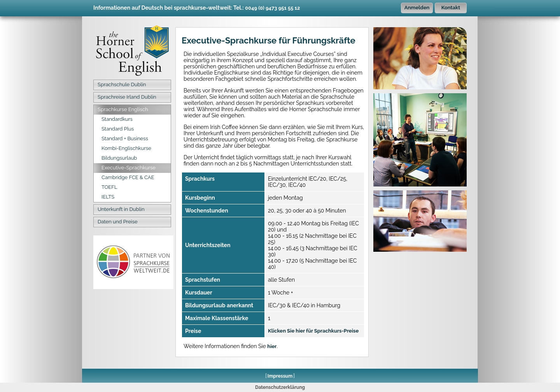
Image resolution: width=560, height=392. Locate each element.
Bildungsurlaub (119, 158)
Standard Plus (118, 129)
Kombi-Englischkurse (126, 148)
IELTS (108, 197)
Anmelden (417, 8)
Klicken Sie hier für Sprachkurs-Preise (313, 331)
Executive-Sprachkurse (129, 168)
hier (272, 346)
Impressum (280, 376)
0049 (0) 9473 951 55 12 (272, 8)
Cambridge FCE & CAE (128, 177)
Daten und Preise (118, 222)
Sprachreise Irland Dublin (127, 97)
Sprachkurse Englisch (123, 109)
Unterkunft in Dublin (121, 209)
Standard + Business (125, 139)
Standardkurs (117, 119)
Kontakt (451, 8)
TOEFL (109, 187)
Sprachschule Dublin (122, 84)
